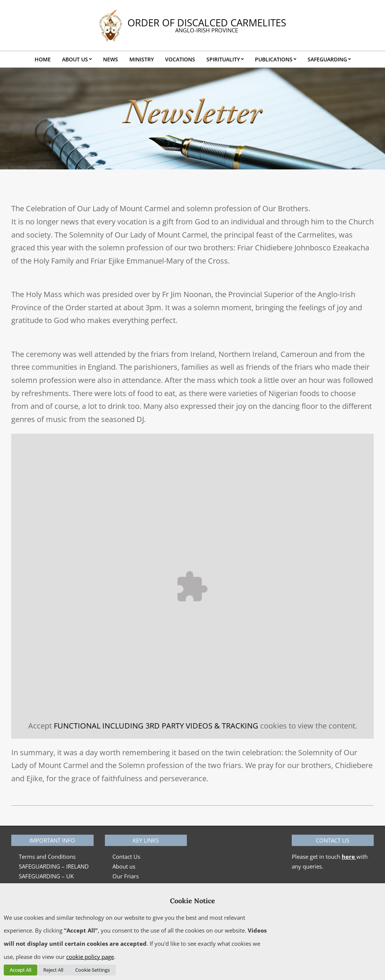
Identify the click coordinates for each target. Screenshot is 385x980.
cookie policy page (90, 957)
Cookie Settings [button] (92, 970)
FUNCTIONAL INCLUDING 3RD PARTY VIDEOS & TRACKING (156, 726)
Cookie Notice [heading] (192, 901)
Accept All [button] (20, 970)
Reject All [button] (53, 970)
